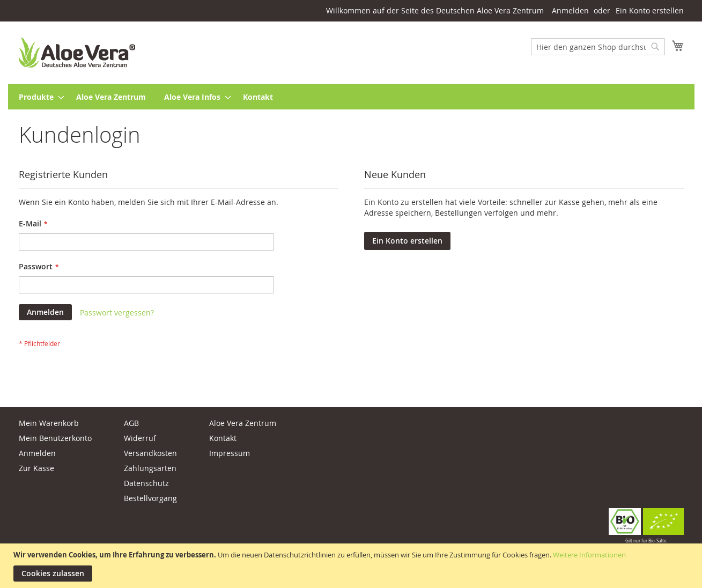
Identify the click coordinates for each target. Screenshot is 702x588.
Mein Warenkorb (49, 423)
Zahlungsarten (150, 468)
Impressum (230, 453)
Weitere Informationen (589, 555)
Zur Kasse (36, 468)
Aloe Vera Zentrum (243, 423)
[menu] (351, 97)
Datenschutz (146, 483)
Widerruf (140, 438)
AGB (131, 423)
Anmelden (570, 10)
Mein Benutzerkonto (55, 438)
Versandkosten (150, 453)
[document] (352, 566)
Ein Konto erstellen (650, 10)
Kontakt (223, 438)
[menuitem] (38, 97)
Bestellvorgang (150, 498)
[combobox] (598, 47)
